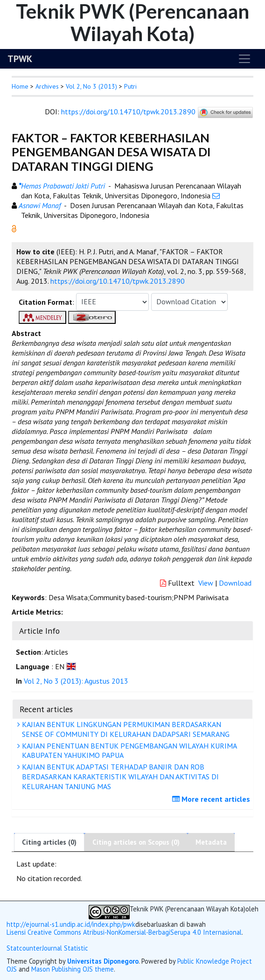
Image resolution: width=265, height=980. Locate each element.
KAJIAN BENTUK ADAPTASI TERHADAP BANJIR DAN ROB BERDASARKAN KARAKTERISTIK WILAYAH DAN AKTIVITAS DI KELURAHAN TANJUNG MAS (119, 777)
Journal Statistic (65, 948)
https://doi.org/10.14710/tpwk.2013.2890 (128, 112)
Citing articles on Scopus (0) (136, 842)
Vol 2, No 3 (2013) (91, 86)
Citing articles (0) (49, 842)
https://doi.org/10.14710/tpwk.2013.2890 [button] (118, 281)
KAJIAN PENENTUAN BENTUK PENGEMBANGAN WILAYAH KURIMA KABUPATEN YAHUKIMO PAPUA (128, 751)
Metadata (211, 842)
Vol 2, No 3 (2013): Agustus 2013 (76, 681)
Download (235, 583)
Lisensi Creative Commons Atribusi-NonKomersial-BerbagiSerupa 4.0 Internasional (124, 932)
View (206, 583)
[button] (14, 228)
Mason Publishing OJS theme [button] (73, 969)
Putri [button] (130, 86)
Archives (47, 86)
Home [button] (20, 86)
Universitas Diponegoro (103, 961)
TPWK (20, 59)
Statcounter (24, 948)
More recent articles (212, 799)
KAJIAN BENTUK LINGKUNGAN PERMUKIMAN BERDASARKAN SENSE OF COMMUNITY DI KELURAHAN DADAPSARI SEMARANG (125, 729)
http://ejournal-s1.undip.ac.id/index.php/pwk (71, 924)
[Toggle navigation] (244, 59)
